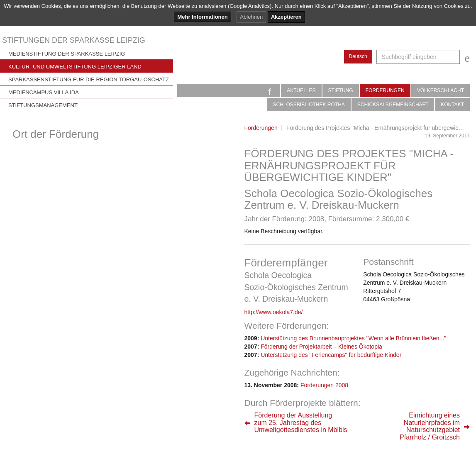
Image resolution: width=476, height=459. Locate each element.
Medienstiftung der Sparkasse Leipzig (67, 54)
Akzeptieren (286, 17)
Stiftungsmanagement (43, 105)
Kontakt (452, 105)
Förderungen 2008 (324, 385)
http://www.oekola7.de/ (274, 312)
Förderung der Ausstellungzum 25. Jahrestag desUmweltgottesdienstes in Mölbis (301, 422)
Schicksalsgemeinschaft (393, 105)
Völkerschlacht (441, 90)
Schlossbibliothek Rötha (309, 105)
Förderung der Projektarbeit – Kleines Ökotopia (321, 347)
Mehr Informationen (202, 17)
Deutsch (358, 56)
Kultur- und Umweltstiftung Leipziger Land (75, 67)
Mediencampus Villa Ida (44, 92)
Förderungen (385, 90)
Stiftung (341, 90)
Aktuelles (301, 90)
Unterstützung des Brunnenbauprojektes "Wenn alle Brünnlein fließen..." (353, 338)
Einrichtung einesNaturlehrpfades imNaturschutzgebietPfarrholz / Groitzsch (430, 426)
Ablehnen (251, 17)
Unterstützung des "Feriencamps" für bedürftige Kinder (331, 355)
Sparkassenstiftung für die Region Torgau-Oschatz (89, 79)
